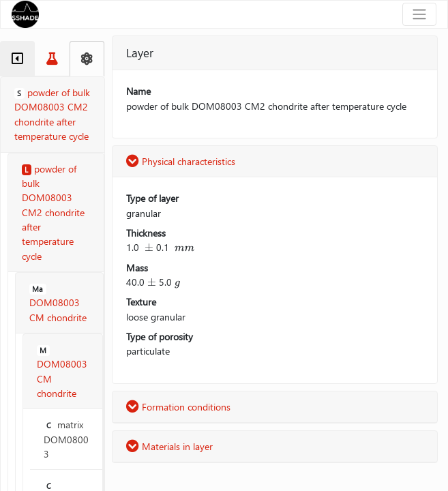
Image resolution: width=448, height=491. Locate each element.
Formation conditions (178, 407)
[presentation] (149, 247)
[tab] (17, 59)
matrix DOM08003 (66, 439)
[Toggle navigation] (419, 14)
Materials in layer (169, 446)
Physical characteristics (181, 161)
